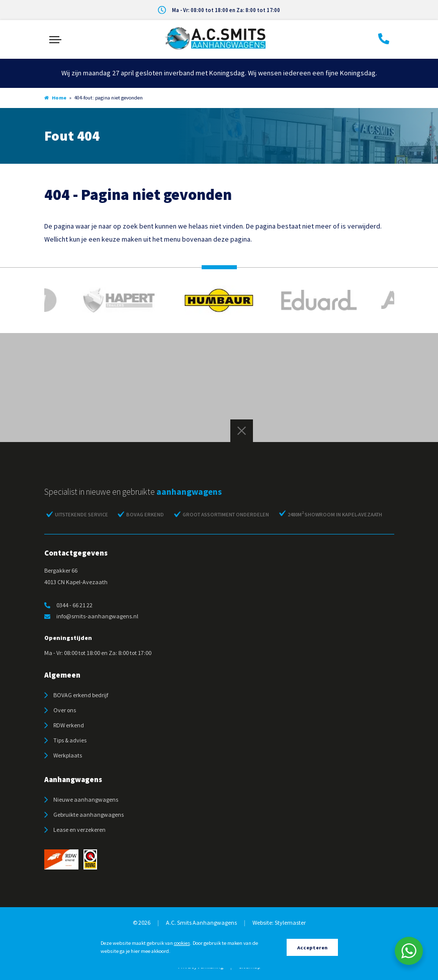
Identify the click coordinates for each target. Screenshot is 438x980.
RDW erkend (69, 725)
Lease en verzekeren (79, 830)
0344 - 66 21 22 (68, 605)
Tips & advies (70, 740)
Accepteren (312, 948)
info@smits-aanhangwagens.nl (91, 616)
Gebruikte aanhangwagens (89, 814)
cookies (182, 943)
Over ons (65, 710)
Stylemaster (290, 922)
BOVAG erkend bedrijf (81, 695)
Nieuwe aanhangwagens (86, 799)
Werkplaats (68, 755)
